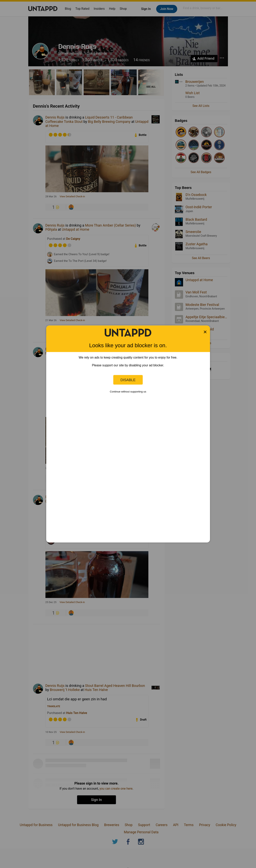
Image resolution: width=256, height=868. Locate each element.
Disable (128, 380)
